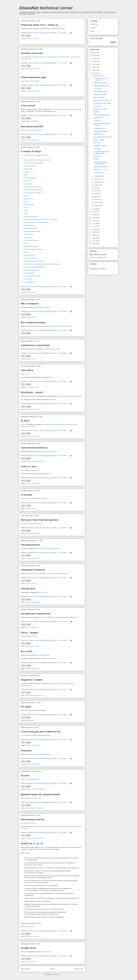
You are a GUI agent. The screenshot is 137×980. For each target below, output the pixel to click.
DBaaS (26, 196)
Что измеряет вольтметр (29, 823)
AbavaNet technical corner (46, 8)
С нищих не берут (31, 151)
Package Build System (31, 246)
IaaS (26, 214)
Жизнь (28, 292)
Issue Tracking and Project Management (37, 222)
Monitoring (28, 237)
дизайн (28, 317)
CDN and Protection (30, 178)
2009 (94, 235)
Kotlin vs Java (29, 466)
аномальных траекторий (52, 349)
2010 (94, 232)
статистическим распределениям (49, 548)
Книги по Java (25, 374)
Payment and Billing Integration (34, 249)
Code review (25, 81)
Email (26, 208)
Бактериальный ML (32, 126)
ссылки (28, 91)
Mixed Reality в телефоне (42, 307)
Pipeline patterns (26, 710)
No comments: (63, 33)
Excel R (25, 776)
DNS (26, 202)
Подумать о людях (32, 680)
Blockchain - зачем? (32, 392)
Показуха (26, 751)
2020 (94, 70)
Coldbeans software (99, 255)
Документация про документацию (40, 794)
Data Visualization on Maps (33, 193)
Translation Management (32, 270)
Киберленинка (60, 29)
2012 (94, 226)
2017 (94, 212)
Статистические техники (29, 735)
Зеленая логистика (32, 53)
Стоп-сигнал (28, 106)
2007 (94, 241)
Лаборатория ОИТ (29, 927)
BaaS (26, 175)
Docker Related (29, 205)
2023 (94, 61)
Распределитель (30, 545)
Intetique (93, 28)
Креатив (35, 121)
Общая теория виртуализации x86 (61, 326)
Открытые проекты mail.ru (29, 636)
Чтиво (36, 38)
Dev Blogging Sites (30, 282)
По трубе (26, 707)
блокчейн (53, 400)
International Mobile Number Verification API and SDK (41, 219)
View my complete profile (98, 257)
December (98, 76)
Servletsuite (94, 24)
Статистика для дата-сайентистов (40, 732)
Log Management (30, 225)
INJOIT (41, 29)
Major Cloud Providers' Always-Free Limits (37, 160)
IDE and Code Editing (31, 216)
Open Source (30, 646)
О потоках (27, 495)
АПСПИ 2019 (28, 589)
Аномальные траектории (35, 345)
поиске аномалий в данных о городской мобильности (52, 573)
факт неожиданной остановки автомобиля (64, 109)
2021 (94, 67)
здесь (40, 923)
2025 (94, 56)
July (96, 188)
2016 (94, 215)
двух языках (36, 470)
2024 (94, 59)
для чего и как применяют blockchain (70, 396)
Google (28, 962)
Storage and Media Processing (34, 261)
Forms (26, 211)
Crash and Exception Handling (34, 190)
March (96, 199)
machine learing (44, 655)
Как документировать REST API (31, 798)
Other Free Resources (31, 240)
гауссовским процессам (49, 451)
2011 (94, 229)
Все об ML (27, 651)
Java (51, 377)
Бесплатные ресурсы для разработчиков (34, 155)
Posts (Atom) (56, 974)
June (96, 191)
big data (28, 140)
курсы (28, 627)
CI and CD (28, 181)
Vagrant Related (29, 273)
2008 (94, 238)
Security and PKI (29, 255)
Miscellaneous (29, 234)
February (97, 202)
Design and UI (29, 199)
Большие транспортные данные (40, 520)
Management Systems (31, 228)
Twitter (92, 31)
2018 (94, 209)
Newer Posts (25, 969)
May (96, 194)
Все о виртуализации (33, 322)
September (98, 182)
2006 (94, 244)
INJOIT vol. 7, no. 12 (32, 844)
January (97, 205)
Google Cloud (46, 952)
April (96, 197)
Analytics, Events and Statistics (34, 163)
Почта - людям (29, 633)
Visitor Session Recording (32, 276)
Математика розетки (32, 819)
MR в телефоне (30, 304)
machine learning (51, 658)
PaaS (26, 243)
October (97, 179)
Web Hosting (28, 279)
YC (50, 474)
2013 (94, 223)
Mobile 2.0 (29, 121)
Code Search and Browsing (33, 187)
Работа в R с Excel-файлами (30, 779)
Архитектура (30, 695)
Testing (26, 172)
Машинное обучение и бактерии (31, 130)
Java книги (27, 370)
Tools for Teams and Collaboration (35, 267)
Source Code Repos (31, 258)
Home (52, 969)
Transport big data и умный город (31, 524)
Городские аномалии (33, 570)
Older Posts (79, 969)
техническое (30, 38)
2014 (94, 220)
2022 (94, 64)
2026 (94, 53)
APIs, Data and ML (30, 166)
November (98, 176)
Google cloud (28, 948)
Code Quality (28, 184)
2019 (94, 73)
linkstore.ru (104, 269)
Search (26, 252)
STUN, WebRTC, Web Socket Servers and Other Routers (42, 264)
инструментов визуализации (42, 754)
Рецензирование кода (33, 77)
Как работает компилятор (36, 614)
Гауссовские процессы (34, 448)
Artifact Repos (29, 169)
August (97, 185)
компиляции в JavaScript (46, 617)
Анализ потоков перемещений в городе (33, 499)
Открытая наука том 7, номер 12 (39, 25)
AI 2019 (25, 421)
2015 (94, 218)
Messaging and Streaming (32, 231)
